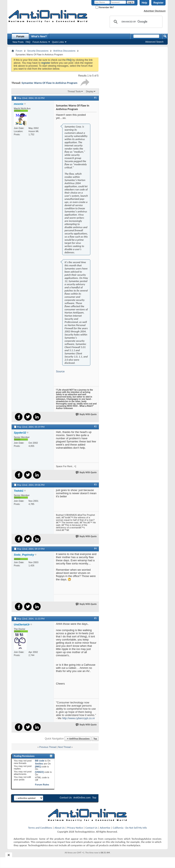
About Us (60, 828)
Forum (20, 36)
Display (90, 91)
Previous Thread (48, 747)
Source (60, 371)
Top (95, 739)
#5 (95, 618)
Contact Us (66, 797)
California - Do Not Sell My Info (130, 828)
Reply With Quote (86, 414)
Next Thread (64, 747)
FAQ (28, 42)
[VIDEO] (39, 772)
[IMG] (38, 767)
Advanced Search (154, 42)
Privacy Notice (75, 828)
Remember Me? (105, 7)
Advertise (105, 828)
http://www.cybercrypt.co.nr (79, 718)
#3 (95, 485)
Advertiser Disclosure (155, 11)
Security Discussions (38, 51)
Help (144, 3)
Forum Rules (42, 785)
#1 (95, 98)
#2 (95, 426)
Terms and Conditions (40, 828)
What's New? (39, 36)
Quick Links (58, 42)
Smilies (39, 764)
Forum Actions (40, 42)
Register (158, 3)
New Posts (18, 42)
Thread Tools (74, 91)
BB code (40, 761)
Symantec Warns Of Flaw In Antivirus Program (49, 83)
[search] (135, 22)
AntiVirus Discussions (64, 51)
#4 (95, 548)
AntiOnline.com (82, 797)
